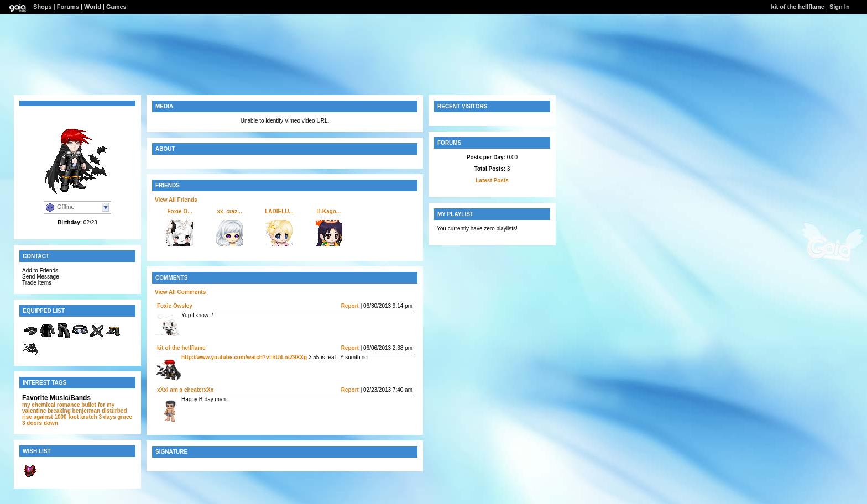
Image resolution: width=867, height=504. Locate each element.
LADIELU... (279, 211)
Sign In (840, 7)
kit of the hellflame (798, 7)
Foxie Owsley (175, 306)
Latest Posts (492, 180)
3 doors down (40, 423)
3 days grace (115, 417)
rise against (38, 417)
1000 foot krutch (75, 417)
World (93, 7)
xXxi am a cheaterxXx (185, 390)
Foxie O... (179, 211)
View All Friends (176, 200)
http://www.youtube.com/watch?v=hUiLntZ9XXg (244, 357)
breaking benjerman (74, 411)
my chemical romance (51, 405)
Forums (68, 7)
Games (116, 7)
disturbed (114, 411)
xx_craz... (229, 211)
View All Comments (180, 292)
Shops (43, 7)
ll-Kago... (329, 211)
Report (350, 306)
